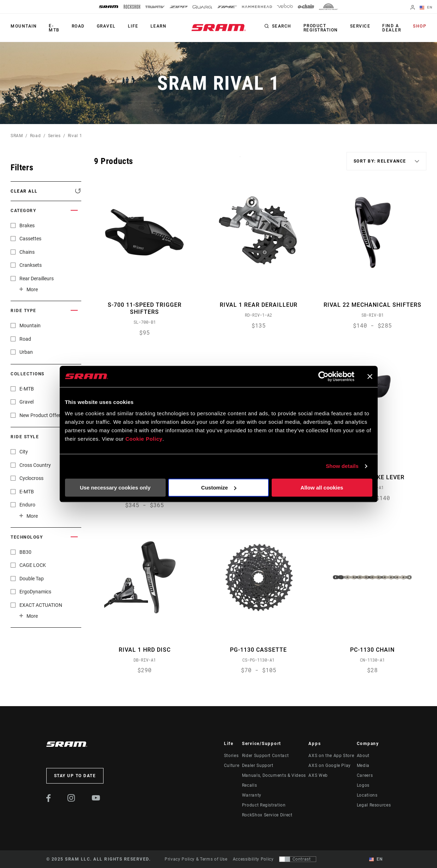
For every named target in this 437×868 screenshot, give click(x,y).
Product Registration (321, 28)
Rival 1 (75, 136)
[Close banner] (370, 376)
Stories (231, 756)
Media (363, 766)
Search (282, 26)
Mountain (24, 26)
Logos (363, 785)
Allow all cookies (322, 488)
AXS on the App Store (331, 756)
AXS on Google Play (330, 766)
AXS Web (318, 775)
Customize (219, 488)
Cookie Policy (144, 439)
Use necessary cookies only (115, 488)
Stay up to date (75, 776)
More (32, 289)
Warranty (252, 795)
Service (360, 26)
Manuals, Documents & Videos (274, 775)
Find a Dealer (392, 28)
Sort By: (240, 161)
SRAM (17, 136)
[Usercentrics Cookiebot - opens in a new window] (323, 376)
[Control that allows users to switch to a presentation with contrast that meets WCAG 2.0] (298, 859)
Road (78, 26)
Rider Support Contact (265, 756)
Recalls (249, 785)
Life (133, 26)
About (363, 756)
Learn (159, 26)
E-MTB (54, 28)
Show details (342, 466)
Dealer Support (258, 766)
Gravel (106, 26)
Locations (367, 795)
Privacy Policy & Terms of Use (196, 859)
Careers (365, 775)
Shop (420, 26)
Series (54, 136)
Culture (232, 766)
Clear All (24, 191)
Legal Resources (374, 805)
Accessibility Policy (253, 859)
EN (426, 8)
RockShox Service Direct (267, 815)
